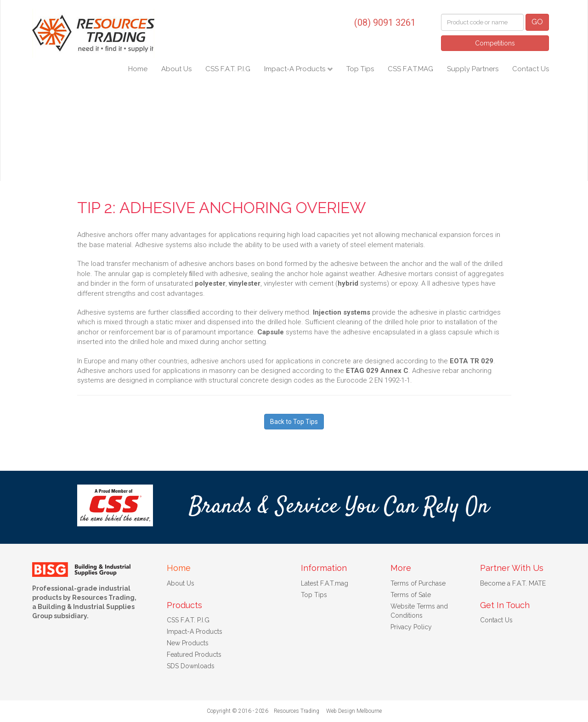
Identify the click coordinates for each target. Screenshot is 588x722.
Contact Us (531, 69)
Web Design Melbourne (354, 711)
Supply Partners (473, 69)
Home (138, 69)
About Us (176, 69)
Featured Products (194, 654)
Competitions (495, 43)
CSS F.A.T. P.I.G (228, 69)
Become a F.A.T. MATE (513, 583)
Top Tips (360, 69)
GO (537, 22)
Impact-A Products (296, 69)
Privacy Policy (411, 627)
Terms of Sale (411, 595)
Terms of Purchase (418, 583)
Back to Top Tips (294, 422)
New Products (188, 643)
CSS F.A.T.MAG (410, 69)
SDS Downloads (191, 666)
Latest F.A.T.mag (325, 583)
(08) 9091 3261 (385, 23)
